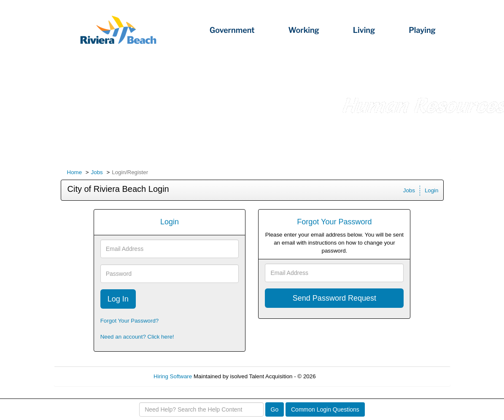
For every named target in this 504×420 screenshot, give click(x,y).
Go (275, 409)
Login (432, 190)
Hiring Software (173, 376)
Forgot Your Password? (130, 321)
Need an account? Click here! (137, 337)
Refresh (341, 376)
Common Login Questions (325, 409)
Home (75, 172)
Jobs (97, 172)
